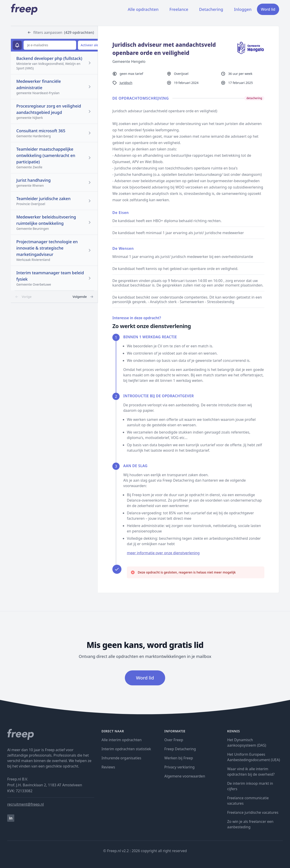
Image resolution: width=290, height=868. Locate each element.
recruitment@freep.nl (25, 804)
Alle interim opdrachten (122, 740)
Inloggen (243, 9)
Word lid (268, 9)
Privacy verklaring (179, 767)
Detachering (211, 9)
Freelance (179, 9)
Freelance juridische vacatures (253, 812)
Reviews (108, 767)
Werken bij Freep (179, 758)
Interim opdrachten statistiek (126, 749)
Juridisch (126, 83)
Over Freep (174, 740)
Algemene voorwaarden (185, 776)
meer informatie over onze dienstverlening (163, 553)
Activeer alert (91, 45)
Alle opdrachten (143, 9)
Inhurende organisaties (121, 758)
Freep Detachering (180, 749)
